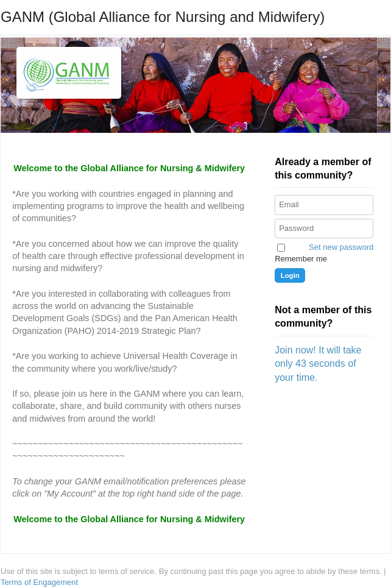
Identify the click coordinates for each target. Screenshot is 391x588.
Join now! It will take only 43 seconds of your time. (318, 364)
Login (290, 275)
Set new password (341, 247)
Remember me (301, 259)
